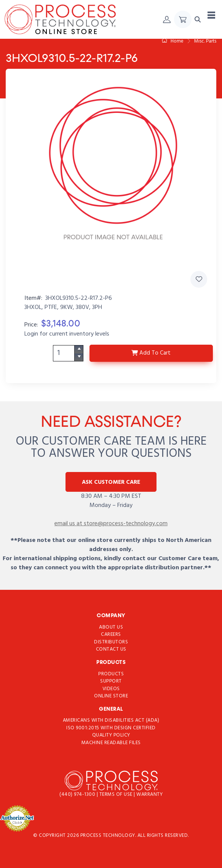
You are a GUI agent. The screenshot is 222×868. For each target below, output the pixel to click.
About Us (111, 627)
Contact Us (111, 649)
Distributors (111, 642)
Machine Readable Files (111, 743)
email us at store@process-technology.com (111, 524)
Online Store (111, 696)
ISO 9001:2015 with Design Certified (111, 728)
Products (111, 674)
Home (173, 41)
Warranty (149, 794)
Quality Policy (111, 735)
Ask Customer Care (111, 482)
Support (111, 681)
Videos (111, 688)
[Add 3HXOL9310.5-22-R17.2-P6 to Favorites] (199, 279)
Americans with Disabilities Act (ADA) (111, 720)
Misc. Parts (205, 41)
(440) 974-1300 (78, 794)
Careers (111, 634)
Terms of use (117, 794)
